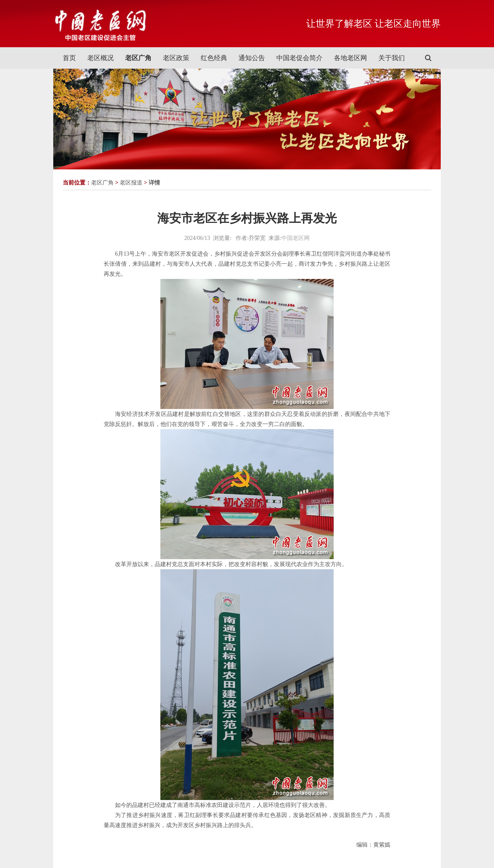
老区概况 (101, 58)
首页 (69, 58)
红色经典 (214, 58)
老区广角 (138, 58)
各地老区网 (350, 58)
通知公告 (252, 58)
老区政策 (176, 58)
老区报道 (131, 183)
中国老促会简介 (299, 58)
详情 (154, 183)
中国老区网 (296, 238)
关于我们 (392, 58)
